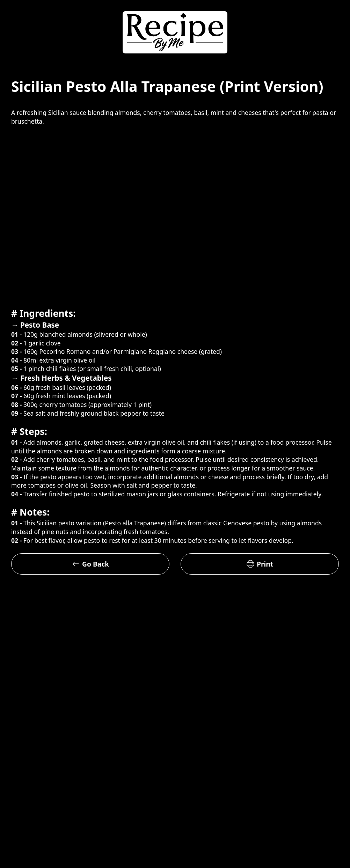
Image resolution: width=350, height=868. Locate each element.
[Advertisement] (65, 234)
